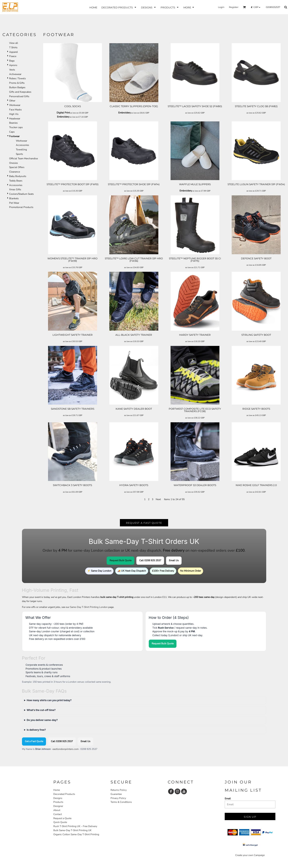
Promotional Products (21, 207)
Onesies (14, 163)
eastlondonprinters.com (66, 749)
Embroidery (63, 117)
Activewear (15, 74)
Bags (12, 61)
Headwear (15, 119)
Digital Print (63, 113)
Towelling (21, 150)
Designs (58, 798)
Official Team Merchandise (24, 158)
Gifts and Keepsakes (20, 92)
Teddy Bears (16, 181)
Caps (12, 132)
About (57, 810)
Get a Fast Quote (34, 741)
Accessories (22, 145)
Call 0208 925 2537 (150, 560)
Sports (19, 154)
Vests (12, 70)
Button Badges (17, 87)
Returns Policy (119, 790)
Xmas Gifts (15, 189)
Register (234, 7)
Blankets (14, 198)
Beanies (13, 123)
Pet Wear (14, 203)
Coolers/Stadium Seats (21, 194)
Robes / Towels (18, 78)
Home (57, 790)
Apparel (14, 52)
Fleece (13, 56)
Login (221, 7)
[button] (244, 7)
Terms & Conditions (121, 802)
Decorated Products (64, 794)
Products (58, 802)
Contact (58, 814)
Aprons (13, 65)
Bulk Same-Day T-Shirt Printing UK (72, 830)
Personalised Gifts (19, 96)
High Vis (14, 114)
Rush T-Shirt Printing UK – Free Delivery (75, 826)
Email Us (174, 560)
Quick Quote (60, 822)
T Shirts (13, 47)
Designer (58, 806)
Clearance (15, 172)
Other (12, 101)
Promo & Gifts (17, 83)
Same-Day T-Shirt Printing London (89, 607)
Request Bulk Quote (120, 560)
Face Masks (15, 110)
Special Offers (17, 167)
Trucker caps (16, 127)
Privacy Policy (118, 798)
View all (14, 43)
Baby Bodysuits (18, 176)
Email (228, 799)
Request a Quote (62, 818)
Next (158, 499)
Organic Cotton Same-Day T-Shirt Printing (76, 834)
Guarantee (116, 794)
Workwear (15, 105)
